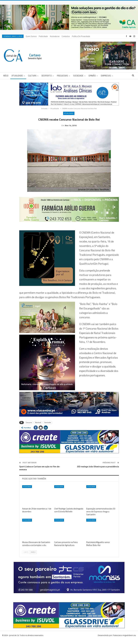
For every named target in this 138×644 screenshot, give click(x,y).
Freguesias (62, 76)
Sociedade (78, 76)
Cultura (32, 76)
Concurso (29, 427)
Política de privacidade (81, 36)
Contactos (66, 36)
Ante (26, 556)
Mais (118, 76)
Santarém (48, 427)
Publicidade (43, 36)
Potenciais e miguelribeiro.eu (124, 640)
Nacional (38, 427)
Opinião (92, 76)
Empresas (106, 76)
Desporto (47, 76)
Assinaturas (55, 36)
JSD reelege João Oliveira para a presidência (98, 471)
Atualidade (17, 76)
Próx (33, 556)
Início (6, 76)
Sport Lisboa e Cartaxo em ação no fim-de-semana (40, 472)
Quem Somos (31, 36)
